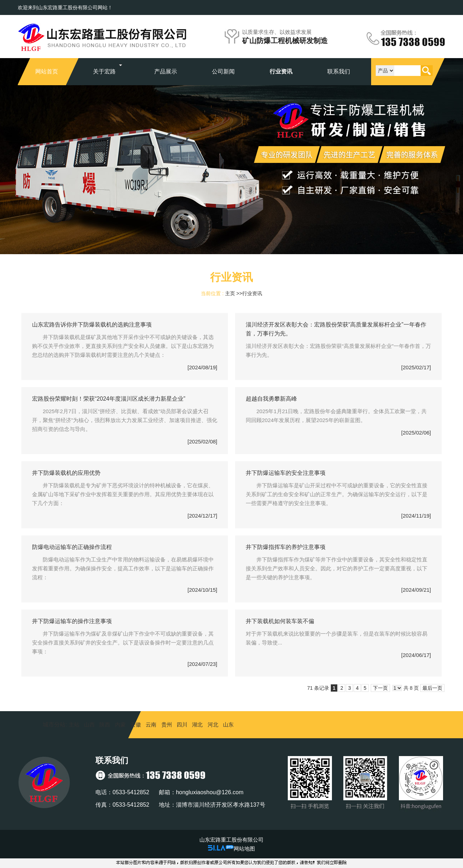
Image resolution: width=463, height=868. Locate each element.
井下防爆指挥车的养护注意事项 (286, 547)
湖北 (197, 725)
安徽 (136, 725)
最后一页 (432, 688)
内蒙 (120, 725)
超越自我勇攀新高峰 (271, 399)
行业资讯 (252, 293)
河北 (213, 725)
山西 (89, 725)
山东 (228, 725)
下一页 (380, 688)
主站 (73, 725)
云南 (151, 725)
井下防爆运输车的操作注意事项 (72, 621)
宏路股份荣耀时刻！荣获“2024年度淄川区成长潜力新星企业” (109, 399)
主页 (230, 293)
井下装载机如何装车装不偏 (280, 621)
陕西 (105, 725)
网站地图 (244, 849)
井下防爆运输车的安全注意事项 (286, 473)
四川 (182, 725)
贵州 (167, 725)
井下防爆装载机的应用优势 (66, 473)
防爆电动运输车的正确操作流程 (72, 547)
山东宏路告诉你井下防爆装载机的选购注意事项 (92, 325)
